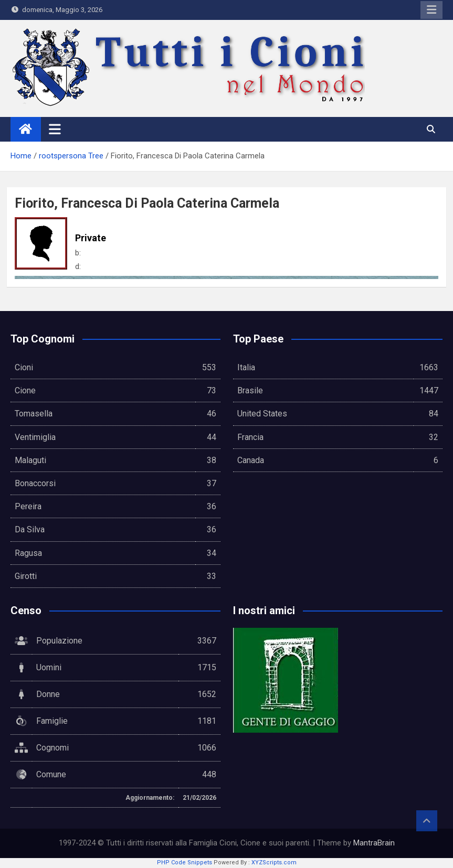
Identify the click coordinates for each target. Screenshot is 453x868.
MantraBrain (374, 843)
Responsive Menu (431, 10)
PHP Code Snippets (185, 862)
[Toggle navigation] (55, 129)
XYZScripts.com (274, 862)
